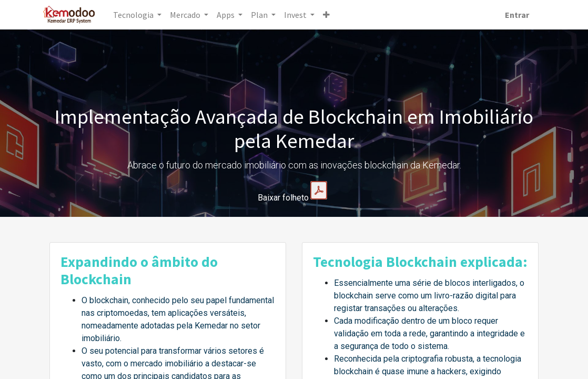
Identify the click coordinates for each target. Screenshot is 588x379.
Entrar (510, 15)
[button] (334, 15)
